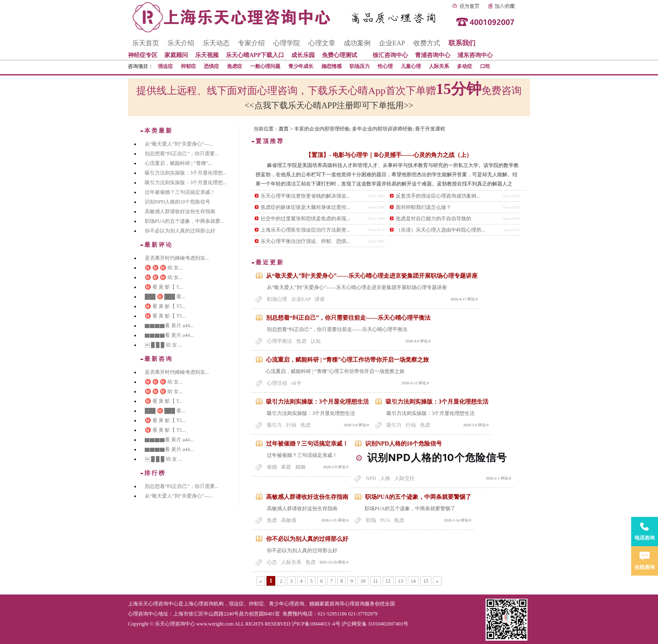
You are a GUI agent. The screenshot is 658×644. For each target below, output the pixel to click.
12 (388, 581)
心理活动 (277, 383)
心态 (272, 562)
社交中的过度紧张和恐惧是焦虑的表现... (305, 219)
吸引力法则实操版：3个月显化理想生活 (317, 402)
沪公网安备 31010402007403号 (375, 624)
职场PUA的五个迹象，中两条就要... (184, 221)
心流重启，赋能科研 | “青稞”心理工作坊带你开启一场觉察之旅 (347, 360)
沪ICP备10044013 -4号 (316, 624)
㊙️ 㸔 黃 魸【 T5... (165, 306)
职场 (371, 520)
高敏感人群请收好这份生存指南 (307, 497)
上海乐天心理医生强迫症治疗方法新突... (305, 230)
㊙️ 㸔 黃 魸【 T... (164, 287)
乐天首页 (146, 43)
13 (401, 581)
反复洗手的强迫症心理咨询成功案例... (438, 196)
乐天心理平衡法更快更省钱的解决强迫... (305, 196)
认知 (316, 341)
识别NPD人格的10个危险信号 (403, 444)
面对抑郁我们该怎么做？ (423, 207)
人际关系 (439, 66)
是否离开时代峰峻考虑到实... (177, 258)
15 (426, 581)
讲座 (320, 299)
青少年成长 (301, 66)
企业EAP (392, 43)
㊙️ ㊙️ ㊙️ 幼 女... (164, 268)
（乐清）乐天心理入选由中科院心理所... (440, 230)
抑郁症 (188, 66)
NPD (371, 478)
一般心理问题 (265, 66)
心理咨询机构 (209, 604)
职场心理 (277, 299)
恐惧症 (211, 66)
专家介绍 (251, 43)
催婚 (272, 467)
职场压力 (360, 66)
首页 (284, 129)
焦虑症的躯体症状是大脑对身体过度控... (305, 207)
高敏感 (289, 520)
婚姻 (300, 467)
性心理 (385, 66)
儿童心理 (411, 66)
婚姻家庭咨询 (324, 604)
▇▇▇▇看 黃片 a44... (169, 326)
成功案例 (357, 43)
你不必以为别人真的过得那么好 (307, 539)
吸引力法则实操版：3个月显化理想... (186, 173)
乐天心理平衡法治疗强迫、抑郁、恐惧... (305, 241)
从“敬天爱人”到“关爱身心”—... (179, 144)
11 (376, 581)
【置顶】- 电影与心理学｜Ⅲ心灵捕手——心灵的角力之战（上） (389, 155)
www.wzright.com (215, 624)
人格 (385, 478)
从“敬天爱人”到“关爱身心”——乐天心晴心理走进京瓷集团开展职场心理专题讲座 (372, 276)
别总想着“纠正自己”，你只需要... (182, 154)
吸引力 (274, 425)
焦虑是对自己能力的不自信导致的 (433, 219)
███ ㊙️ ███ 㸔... (165, 297)
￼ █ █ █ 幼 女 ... (163, 345)
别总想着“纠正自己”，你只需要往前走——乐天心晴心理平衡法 (348, 318)
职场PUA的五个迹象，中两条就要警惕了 (418, 497)
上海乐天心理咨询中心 (153, 604)
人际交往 (405, 478)
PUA (385, 520)
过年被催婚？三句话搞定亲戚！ (307, 444)
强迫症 (165, 66)
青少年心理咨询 (287, 604)
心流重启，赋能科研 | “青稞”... (178, 163)
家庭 (286, 467)
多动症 (465, 66)
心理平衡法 (279, 341)
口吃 (485, 66)
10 (363, 581)
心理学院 (287, 43)
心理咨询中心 (143, 614)
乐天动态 (216, 43)
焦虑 (301, 341)
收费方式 (427, 43)
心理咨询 (355, 604)
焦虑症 (235, 66)
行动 (291, 425)
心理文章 (322, 43)
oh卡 (296, 383)
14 (413, 581)
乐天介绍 (181, 43)
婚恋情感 (332, 66)
